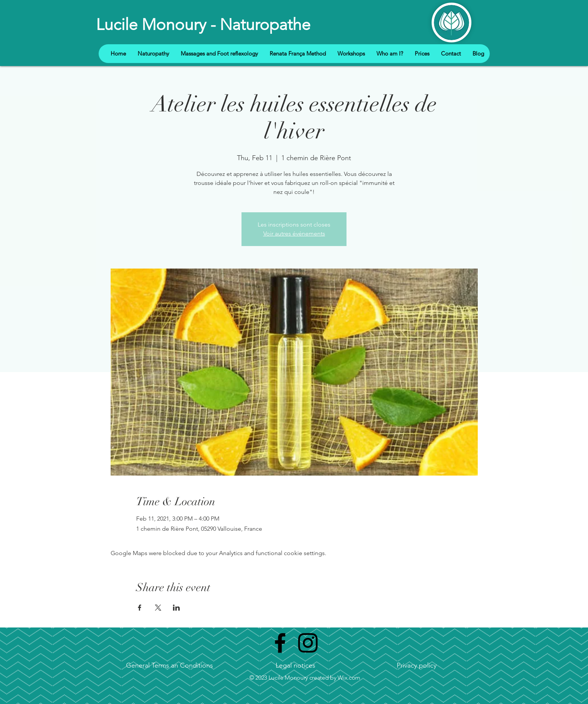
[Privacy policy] (417, 666)
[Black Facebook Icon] (280, 643)
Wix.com (349, 678)
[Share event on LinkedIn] (176, 608)
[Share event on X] (158, 608)
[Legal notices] (295, 666)
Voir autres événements (294, 233)
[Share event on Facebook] (140, 608)
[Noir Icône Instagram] (308, 643)
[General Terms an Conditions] (169, 666)
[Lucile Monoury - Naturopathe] (204, 25)
